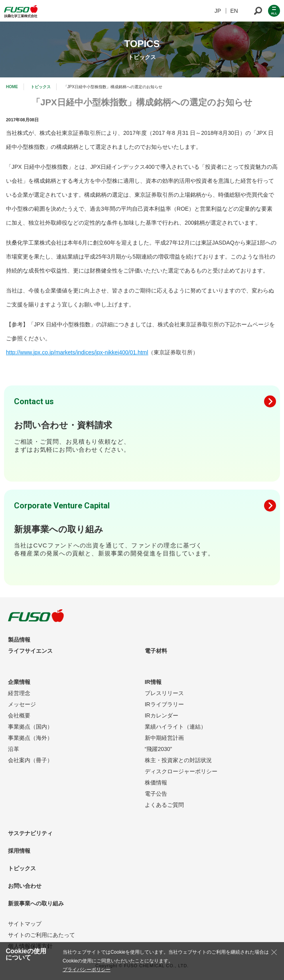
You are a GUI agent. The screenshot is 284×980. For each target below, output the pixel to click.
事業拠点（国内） (30, 727)
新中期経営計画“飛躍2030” (164, 743)
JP (218, 11)
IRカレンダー (162, 715)
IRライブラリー (164, 704)
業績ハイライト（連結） (176, 727)
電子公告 (156, 794)
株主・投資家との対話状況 (178, 760)
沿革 (14, 749)
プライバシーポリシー (87, 970)
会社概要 (19, 715)
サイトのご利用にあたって (41, 935)
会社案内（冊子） (30, 760)
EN (234, 11)
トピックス (41, 87)
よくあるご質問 (164, 805)
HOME (12, 87)
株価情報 (156, 782)
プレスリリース (164, 693)
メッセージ (22, 704)
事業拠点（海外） (30, 738)
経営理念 (19, 693)
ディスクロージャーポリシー (181, 771)
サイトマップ (25, 924)
